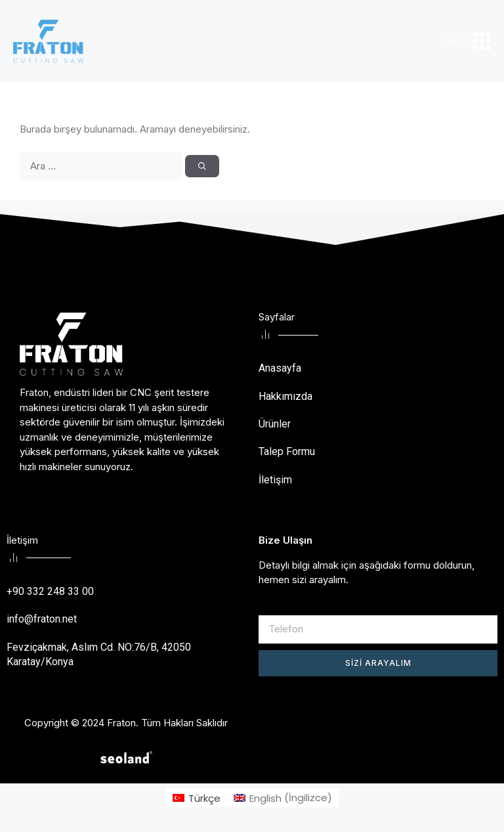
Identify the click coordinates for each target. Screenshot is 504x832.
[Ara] (202, 166)
